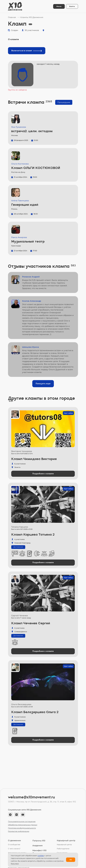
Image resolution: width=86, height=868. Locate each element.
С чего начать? (14, 849)
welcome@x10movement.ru (31, 797)
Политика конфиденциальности (22, 828)
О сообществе (14, 844)
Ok (71, 860)
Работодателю (63, 849)
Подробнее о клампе (43, 474)
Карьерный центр (64, 844)
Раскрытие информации (19, 831)
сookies (41, 856)
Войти (72, 6)
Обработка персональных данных (23, 825)
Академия (38, 846)
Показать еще (43, 384)
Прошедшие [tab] (64, 102)
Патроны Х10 (39, 841)
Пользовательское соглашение (22, 821)
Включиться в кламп (27, 51)
